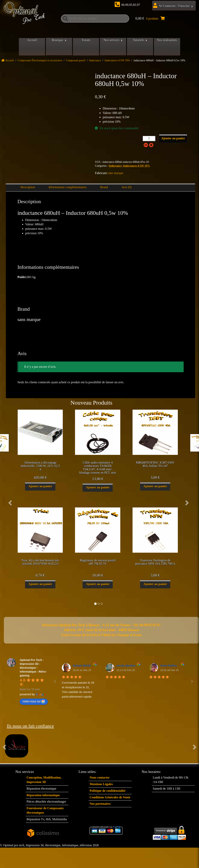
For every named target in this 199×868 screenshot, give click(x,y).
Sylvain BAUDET (83, 668)
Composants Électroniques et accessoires (40, 62)
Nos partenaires (100, 806)
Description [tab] (28, 189)
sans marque (116, 175)
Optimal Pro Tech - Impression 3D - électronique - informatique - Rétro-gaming (33, 670)
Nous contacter (100, 779)
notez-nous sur (34, 703)
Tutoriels (141, 47)
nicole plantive (126, 668)
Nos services (112, 47)
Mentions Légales (101, 786)
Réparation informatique (43, 797)
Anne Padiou (168, 668)
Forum (85, 47)
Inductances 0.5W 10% (117, 62)
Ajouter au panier (173, 140)
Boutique (55, 47)
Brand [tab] (104, 189)
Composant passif (76, 62)
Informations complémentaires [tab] (68, 189)
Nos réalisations (172, 47)
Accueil (27, 47)
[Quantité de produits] (149, 140)
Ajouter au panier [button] (40, 488)
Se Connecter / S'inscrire (174, 6)
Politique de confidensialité (107, 793)
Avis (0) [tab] (127, 189)
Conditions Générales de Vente (110, 799)
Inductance (95, 62)
